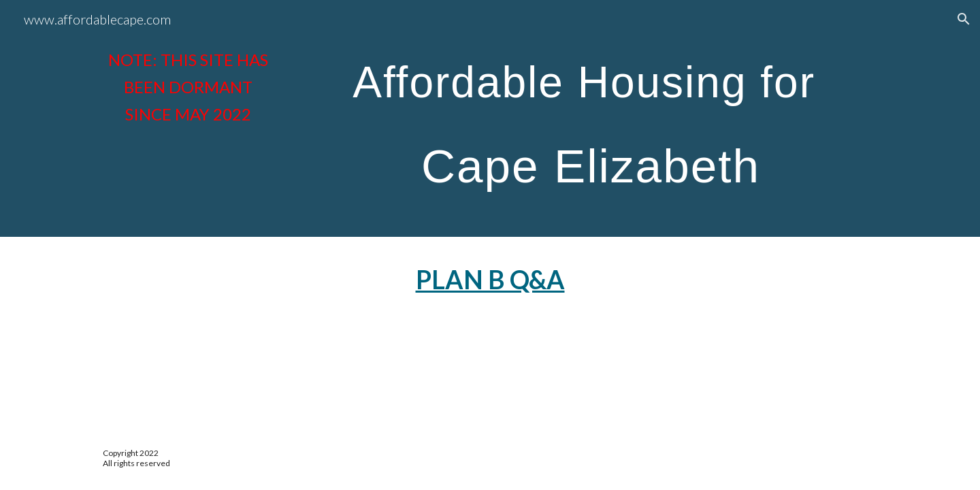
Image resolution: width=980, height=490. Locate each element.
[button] (964, 19)
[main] (188, 87)
